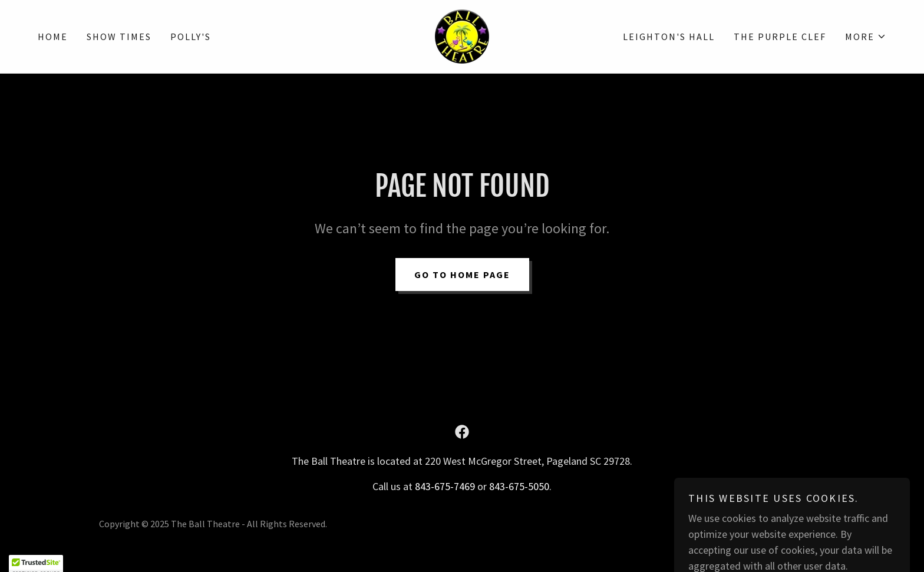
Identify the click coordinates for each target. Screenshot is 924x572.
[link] (462, 35)
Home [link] (53, 37)
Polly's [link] (191, 37)
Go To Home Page (462, 275)
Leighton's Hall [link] (669, 37)
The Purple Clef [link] (780, 37)
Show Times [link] (119, 37)
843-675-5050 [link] (519, 486)
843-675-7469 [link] (445, 486)
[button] (866, 37)
